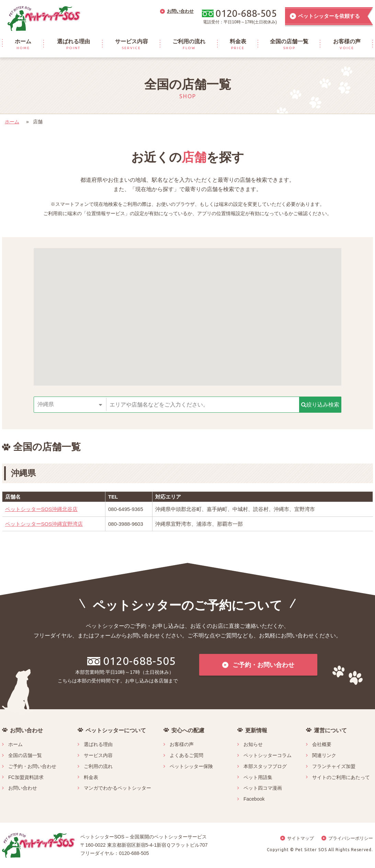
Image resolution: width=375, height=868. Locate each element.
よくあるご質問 (186, 755)
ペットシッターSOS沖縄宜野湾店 (44, 524)
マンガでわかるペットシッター (117, 788)
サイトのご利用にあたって (341, 777)
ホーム (12, 122)
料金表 (91, 777)
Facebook (254, 799)
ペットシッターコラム (268, 755)
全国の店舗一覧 (25, 755)
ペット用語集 (258, 777)
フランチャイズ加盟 (334, 766)
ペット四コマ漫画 (263, 788)
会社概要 (322, 744)
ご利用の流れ (98, 766)
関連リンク (324, 755)
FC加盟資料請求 (26, 777)
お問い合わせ (23, 788)
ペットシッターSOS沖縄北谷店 (42, 509)
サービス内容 (98, 755)
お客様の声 (182, 744)
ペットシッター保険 (191, 766)
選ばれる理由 (98, 744)
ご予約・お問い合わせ (32, 766)
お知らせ (253, 744)
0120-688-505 (132, 661)
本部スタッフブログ (265, 766)
